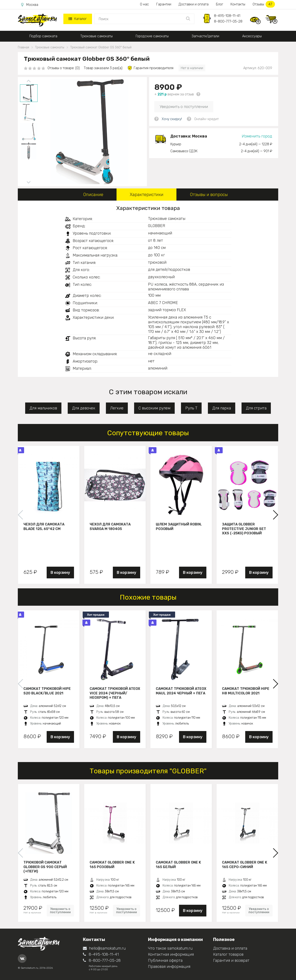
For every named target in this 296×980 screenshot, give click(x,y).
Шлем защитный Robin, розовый (179, 527)
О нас (144, 4)
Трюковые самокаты (96, 36)
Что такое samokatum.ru (170, 948)
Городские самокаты (152, 36)
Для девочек (84, 408)
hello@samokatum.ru (104, 948)
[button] (275, 515)
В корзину (60, 573)
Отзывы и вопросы (209, 195)
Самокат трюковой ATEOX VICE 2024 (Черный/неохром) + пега (115, 693)
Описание (93, 195)
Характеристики (147, 195)
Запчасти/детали (205, 36)
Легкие (117, 408)
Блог (220, 4)
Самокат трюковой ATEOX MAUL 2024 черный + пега (181, 691)
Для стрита (256, 408)
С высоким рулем (154, 408)
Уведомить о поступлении (184, 107)
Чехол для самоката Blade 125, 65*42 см (44, 527)
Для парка (222, 408)
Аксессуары (252, 36)
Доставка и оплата (230, 948)
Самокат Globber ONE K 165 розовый (112, 865)
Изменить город (257, 136)
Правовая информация (169, 967)
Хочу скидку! (172, 119)
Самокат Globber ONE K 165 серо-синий (245, 865)
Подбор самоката (43, 36)
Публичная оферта (165, 960)
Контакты (238, 4)
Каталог (78, 19)
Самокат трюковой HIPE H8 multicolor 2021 (246, 691)
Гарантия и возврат (231, 960)
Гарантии (164, 4)
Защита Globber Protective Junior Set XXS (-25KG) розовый (244, 529)
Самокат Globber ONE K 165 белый (178, 865)
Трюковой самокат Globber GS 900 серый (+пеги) (45, 867)
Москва (30, 5)
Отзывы (264, 4)
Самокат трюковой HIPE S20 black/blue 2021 (47, 691)
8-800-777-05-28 (228, 21)
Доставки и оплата (194, 4)
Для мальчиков (43, 408)
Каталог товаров (228, 954)
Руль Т (191, 408)
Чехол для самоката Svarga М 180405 (110, 527)
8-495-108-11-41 (227, 16)
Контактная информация (171, 954)
